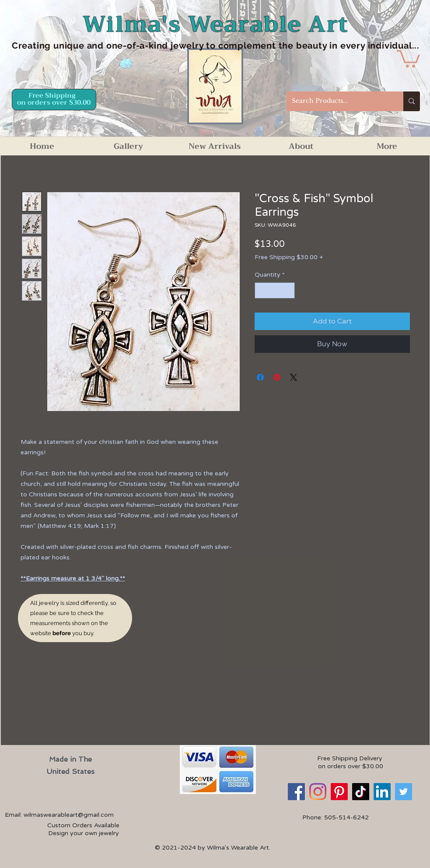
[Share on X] (294, 377)
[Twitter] (404, 792)
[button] (408, 58)
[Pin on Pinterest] (277, 377)
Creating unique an (55, 46)
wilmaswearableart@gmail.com (69, 815)
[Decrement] (261, 290)
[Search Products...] (338, 101)
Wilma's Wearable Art (216, 24)
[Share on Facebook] (260, 377)
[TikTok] (361, 792)
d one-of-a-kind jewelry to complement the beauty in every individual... (259, 46)
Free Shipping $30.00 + (289, 257)
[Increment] (288, 290)
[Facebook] (296, 792)
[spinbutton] (275, 290)
